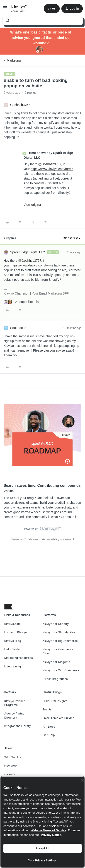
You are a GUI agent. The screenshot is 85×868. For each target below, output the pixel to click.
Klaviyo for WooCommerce (61, 670)
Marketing (14, 60)
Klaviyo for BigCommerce (60, 641)
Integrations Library (18, 726)
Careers (10, 774)
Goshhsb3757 (20, 105)
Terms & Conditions (25, 539)
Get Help (49, 735)
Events (47, 709)
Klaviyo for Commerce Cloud (58, 651)
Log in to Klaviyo (16, 632)
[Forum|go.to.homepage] (19, 9)
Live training (13, 666)
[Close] (83, 780)
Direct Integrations (55, 679)
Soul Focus (18, 328)
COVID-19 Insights (55, 701)
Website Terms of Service (49, 830)
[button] (5, 9)
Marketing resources (19, 658)
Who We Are (13, 757)
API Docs (49, 727)
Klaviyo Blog (13, 641)
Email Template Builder (58, 718)
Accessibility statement (58, 539)
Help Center (13, 649)
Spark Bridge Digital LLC (28, 252)
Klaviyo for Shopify (56, 624)
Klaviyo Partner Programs (15, 703)
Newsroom (12, 766)
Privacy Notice (51, 835)
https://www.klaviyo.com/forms (52, 169)
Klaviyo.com (12, 624)
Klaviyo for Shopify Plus (59, 632)
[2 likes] (21, 302)
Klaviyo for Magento (56, 662)
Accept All (42, 848)
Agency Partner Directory (15, 716)
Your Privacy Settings (43, 861)
